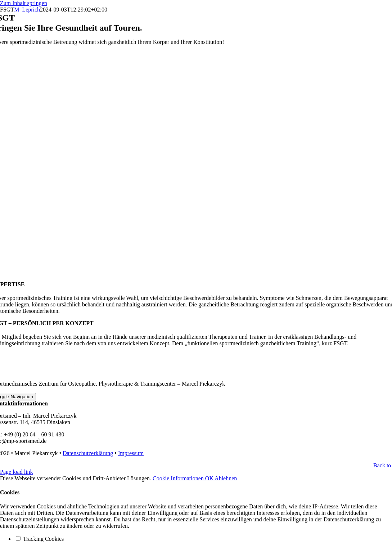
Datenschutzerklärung (88, 453)
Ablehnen (226, 478)
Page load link (17, 472)
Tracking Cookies (40, 539)
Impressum (131, 453)
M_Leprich (27, 10)
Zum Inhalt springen (24, 3)
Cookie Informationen (179, 478)
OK (210, 478)
